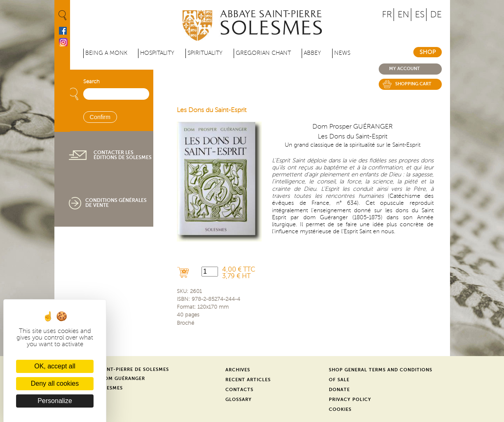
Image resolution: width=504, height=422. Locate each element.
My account (404, 69)
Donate (339, 390)
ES (420, 15)
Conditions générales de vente (116, 203)
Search (91, 82)
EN (403, 15)
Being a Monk (106, 53)
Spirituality (205, 53)
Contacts (239, 390)
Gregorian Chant (263, 53)
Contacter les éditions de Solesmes (123, 155)
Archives (238, 370)
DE (436, 15)
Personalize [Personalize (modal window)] (55, 401)
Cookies (340, 409)
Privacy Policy (350, 400)
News (342, 53)
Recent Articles (248, 380)
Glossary (239, 400)
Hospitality (157, 53)
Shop (428, 52)
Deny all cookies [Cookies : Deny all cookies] (55, 383)
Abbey (312, 53)
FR (387, 15)
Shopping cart (413, 84)
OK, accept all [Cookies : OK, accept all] (55, 366)
